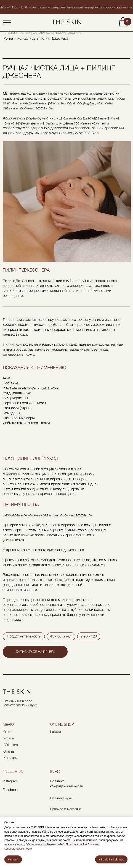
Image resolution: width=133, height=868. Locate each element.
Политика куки (61, 798)
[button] (35, 652)
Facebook (10, 790)
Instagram (10, 781)
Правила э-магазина (66, 809)
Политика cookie (76, 845)
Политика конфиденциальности (66, 784)
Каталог (56, 732)
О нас (8, 732)
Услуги (25, 32)
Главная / (11, 32)
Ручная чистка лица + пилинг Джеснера (36, 38)
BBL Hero (11, 745)
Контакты (11, 758)
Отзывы (9, 751)
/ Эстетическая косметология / (56, 32)
